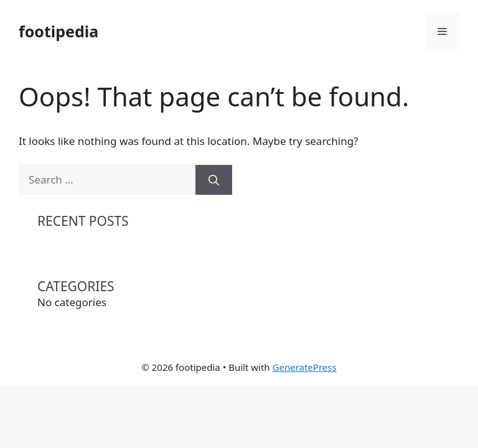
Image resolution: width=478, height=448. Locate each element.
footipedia (59, 31)
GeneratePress (305, 367)
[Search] (214, 180)
